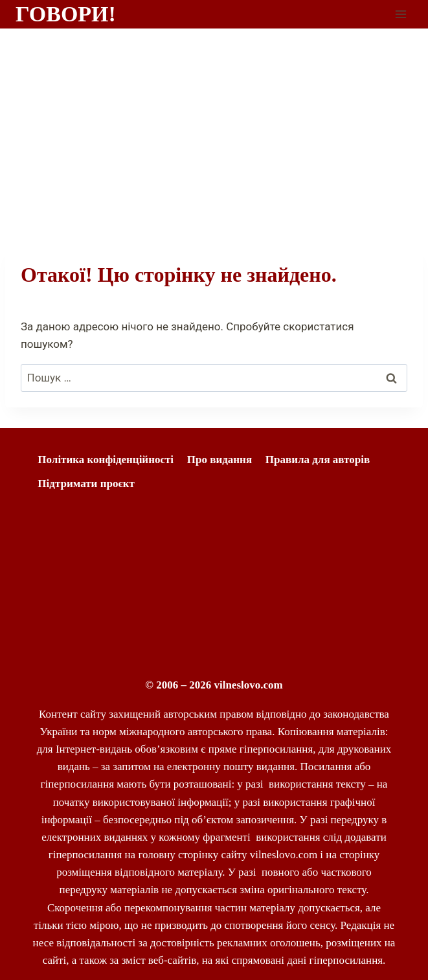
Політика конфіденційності (106, 460)
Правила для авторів (318, 460)
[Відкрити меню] (400, 14)
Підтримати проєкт (86, 484)
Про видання (220, 460)
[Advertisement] (214, 126)
